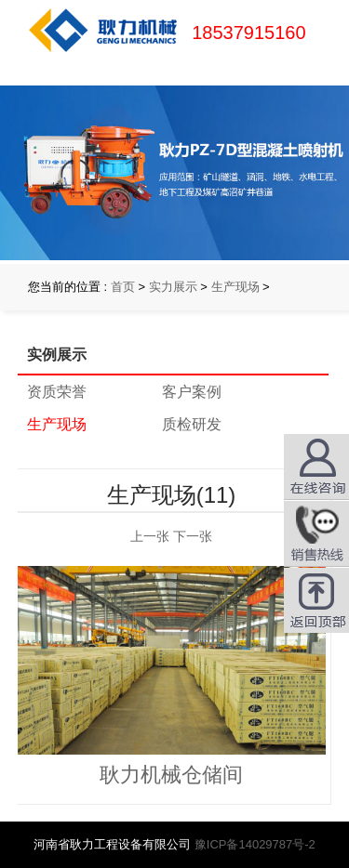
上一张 (150, 536)
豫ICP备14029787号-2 (255, 844)
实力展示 (173, 287)
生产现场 (235, 287)
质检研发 (192, 424)
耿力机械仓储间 (171, 775)
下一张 (193, 536)
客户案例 (192, 392)
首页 (123, 287)
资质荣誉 (57, 392)
